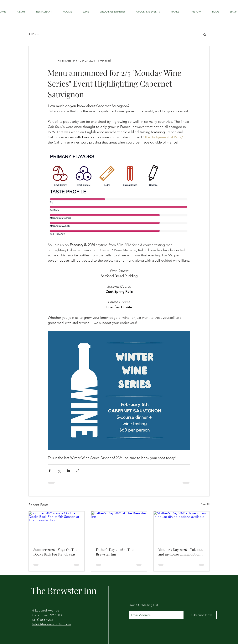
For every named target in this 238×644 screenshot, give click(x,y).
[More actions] (188, 61)
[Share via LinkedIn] (68, 471)
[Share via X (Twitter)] (59, 471)
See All (205, 504)
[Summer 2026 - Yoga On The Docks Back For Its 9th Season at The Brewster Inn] (57, 527)
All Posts (34, 34)
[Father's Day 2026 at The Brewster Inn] (119, 527)
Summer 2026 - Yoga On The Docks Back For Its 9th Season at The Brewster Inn (56, 552)
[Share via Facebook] (50, 471)
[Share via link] (78, 471)
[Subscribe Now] (201, 615)
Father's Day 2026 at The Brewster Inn (115, 552)
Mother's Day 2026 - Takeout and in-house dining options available (180, 552)
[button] (205, 34)
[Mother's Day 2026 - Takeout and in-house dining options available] (181, 527)
